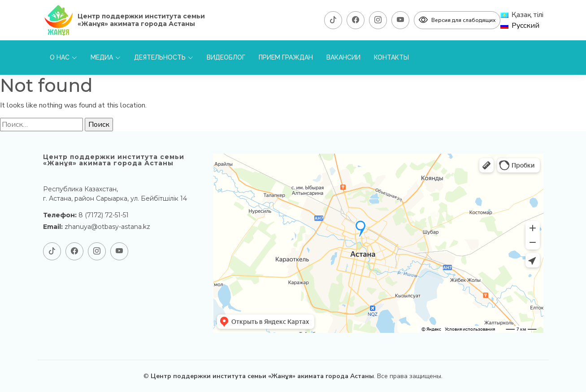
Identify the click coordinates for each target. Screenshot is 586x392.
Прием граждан (286, 57)
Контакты (391, 57)
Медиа (106, 57)
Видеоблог (226, 57)
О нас (63, 57)
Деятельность (164, 57)
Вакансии (343, 57)
